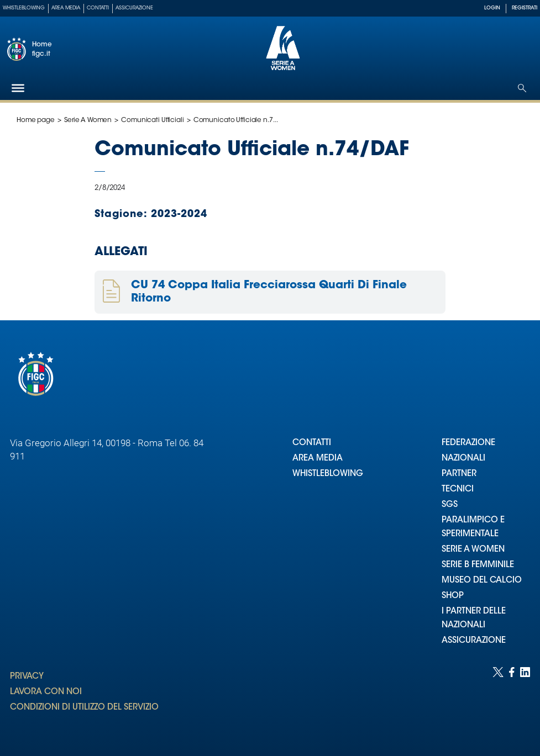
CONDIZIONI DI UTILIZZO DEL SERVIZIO (84, 708)
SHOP (453, 596)
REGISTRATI (525, 8)
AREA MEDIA (318, 459)
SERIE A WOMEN (473, 550)
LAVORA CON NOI (46, 692)
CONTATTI (312, 443)
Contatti (98, 8)
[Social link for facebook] (512, 701)
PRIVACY (27, 677)
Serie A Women (88, 120)
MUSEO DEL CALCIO (482, 581)
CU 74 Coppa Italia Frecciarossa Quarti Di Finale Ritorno (269, 292)
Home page (36, 120)
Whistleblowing (24, 8)
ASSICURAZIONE (474, 641)
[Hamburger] (18, 88)
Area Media (66, 8)
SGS (450, 505)
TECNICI (458, 490)
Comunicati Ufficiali (153, 120)
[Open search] (522, 88)
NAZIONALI (463, 459)
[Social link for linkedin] (525, 701)
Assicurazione (134, 8)
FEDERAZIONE (468, 443)
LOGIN (492, 8)
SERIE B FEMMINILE (478, 565)
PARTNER (459, 474)
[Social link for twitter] (498, 701)
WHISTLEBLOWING (328, 474)
